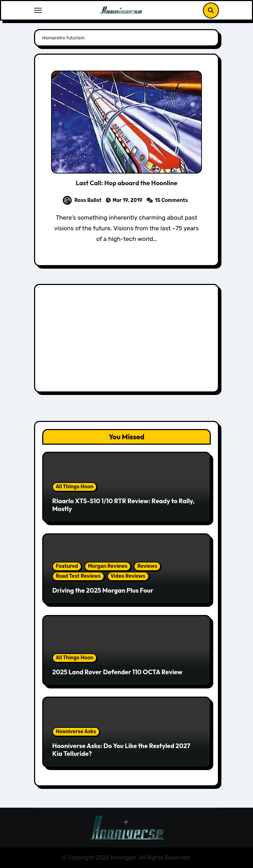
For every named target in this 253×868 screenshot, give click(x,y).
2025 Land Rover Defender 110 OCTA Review (117, 672)
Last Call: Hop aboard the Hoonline (126, 183)
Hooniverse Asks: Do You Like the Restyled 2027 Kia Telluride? (121, 750)
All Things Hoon (75, 487)
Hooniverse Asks (76, 732)
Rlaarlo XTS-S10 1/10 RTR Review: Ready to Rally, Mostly (123, 505)
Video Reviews (128, 576)
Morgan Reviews (108, 566)
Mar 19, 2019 (127, 200)
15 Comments (171, 200)
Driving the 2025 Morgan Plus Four (103, 590)
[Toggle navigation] (38, 10)
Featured (67, 566)
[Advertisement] (128, 340)
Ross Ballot (82, 200)
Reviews (147, 566)
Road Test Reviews (78, 576)
